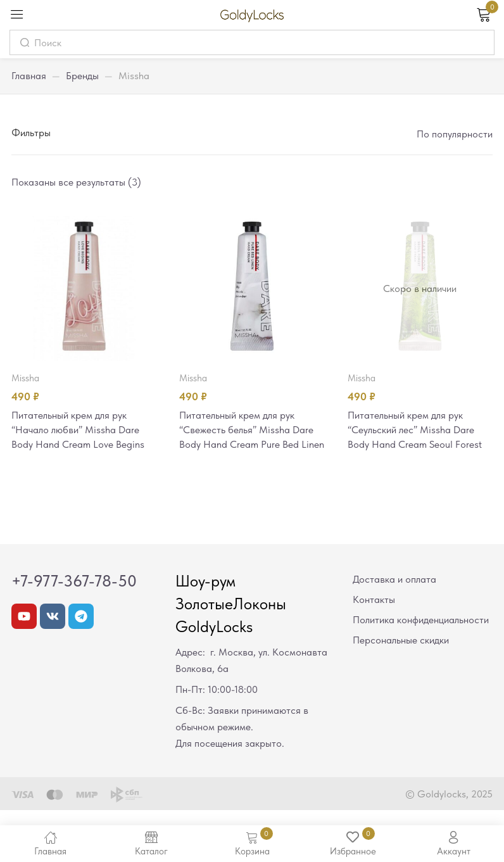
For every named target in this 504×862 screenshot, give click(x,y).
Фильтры (31, 133)
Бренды (82, 76)
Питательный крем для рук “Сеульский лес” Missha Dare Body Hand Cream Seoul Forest (419, 431)
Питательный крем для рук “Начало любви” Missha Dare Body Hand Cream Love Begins (81, 431)
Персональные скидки (401, 657)
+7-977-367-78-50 (74, 598)
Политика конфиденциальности (421, 637)
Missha (25, 378)
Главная (29, 76)
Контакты (374, 617)
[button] (454, 134)
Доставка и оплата (394, 596)
